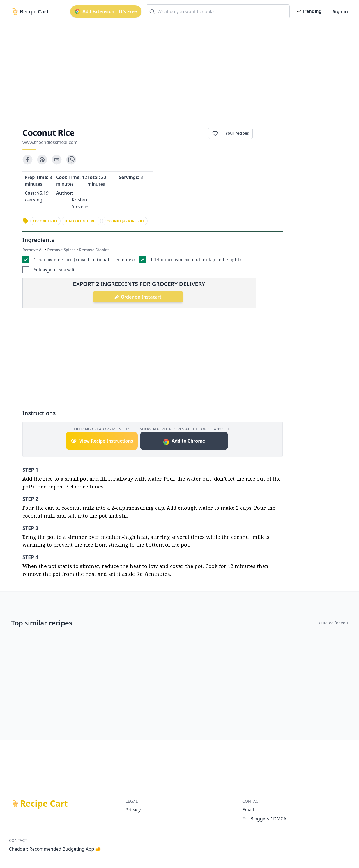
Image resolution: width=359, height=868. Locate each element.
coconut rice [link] (45, 221)
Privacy (133, 810)
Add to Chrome (184, 442)
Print (268, 133)
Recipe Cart (44, 804)
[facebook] (27, 160)
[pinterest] (42, 160)
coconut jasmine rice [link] (125, 221)
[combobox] (218, 11)
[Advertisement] (177, 71)
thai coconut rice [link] (81, 221)
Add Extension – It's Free (106, 11)
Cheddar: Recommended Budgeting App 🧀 (55, 849)
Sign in (340, 11)
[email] (57, 160)
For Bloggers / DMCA (264, 819)
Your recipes (237, 133)
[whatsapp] (71, 160)
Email (248, 810)
